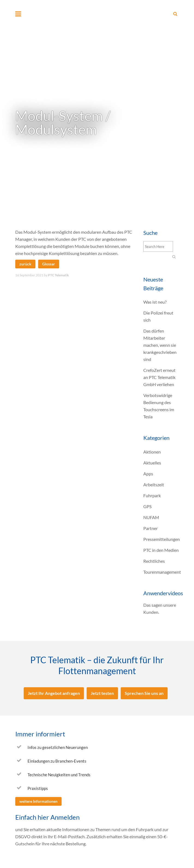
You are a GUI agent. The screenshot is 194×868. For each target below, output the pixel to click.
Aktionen (152, 452)
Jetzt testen (102, 693)
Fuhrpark (152, 495)
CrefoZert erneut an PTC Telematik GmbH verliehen (159, 377)
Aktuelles (152, 463)
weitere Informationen (38, 801)
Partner (151, 528)
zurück (25, 264)
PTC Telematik (58, 275)
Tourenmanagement (162, 572)
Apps (148, 474)
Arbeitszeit (154, 485)
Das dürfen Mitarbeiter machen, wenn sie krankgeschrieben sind (160, 345)
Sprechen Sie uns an (144, 693)
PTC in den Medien (161, 550)
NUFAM (151, 517)
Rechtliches (154, 561)
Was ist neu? (155, 302)
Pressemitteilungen (162, 539)
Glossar (49, 264)
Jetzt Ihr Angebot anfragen (54, 693)
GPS (147, 506)
